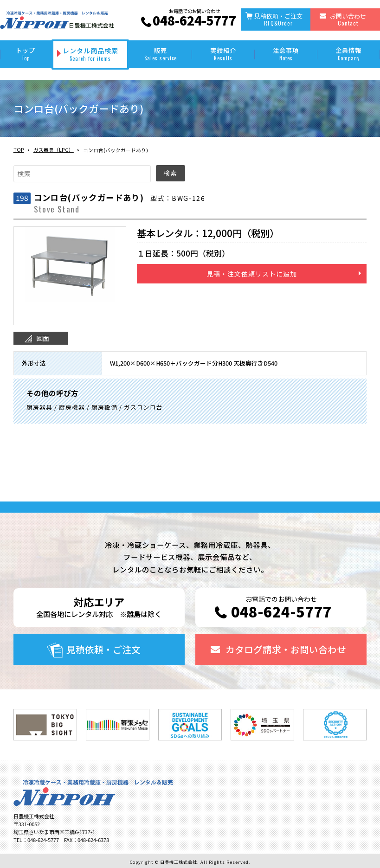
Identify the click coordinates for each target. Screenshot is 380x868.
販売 (160, 54)
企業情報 (349, 54)
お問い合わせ (348, 19)
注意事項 (286, 54)
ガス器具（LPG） (54, 150)
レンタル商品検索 (90, 54)
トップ (26, 54)
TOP (19, 150)
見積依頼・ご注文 (278, 19)
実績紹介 (223, 54)
